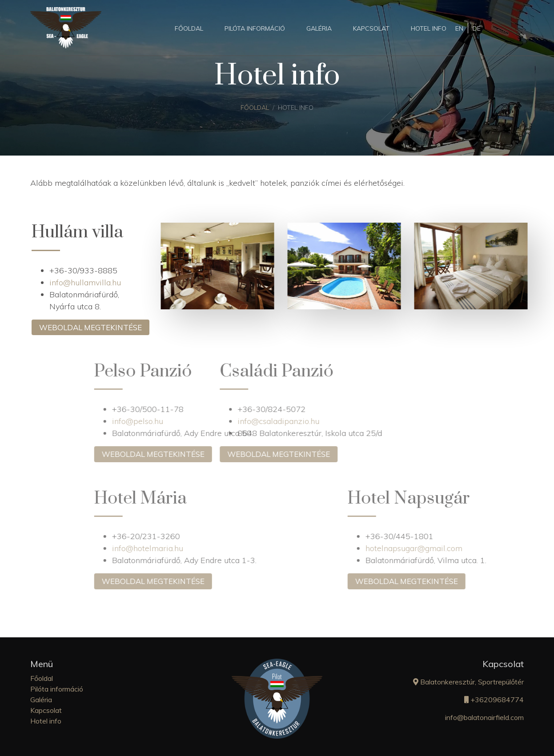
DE (477, 28)
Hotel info (429, 28)
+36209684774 (494, 700)
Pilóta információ (255, 28)
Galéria (319, 28)
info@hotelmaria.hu (207, 548)
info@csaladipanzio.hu (219, 421)
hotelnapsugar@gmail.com (473, 548)
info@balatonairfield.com (484, 717)
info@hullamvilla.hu (90, 282)
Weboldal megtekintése (96, 327)
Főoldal (189, 28)
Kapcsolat (371, 28)
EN (459, 28)
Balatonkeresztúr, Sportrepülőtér (468, 682)
